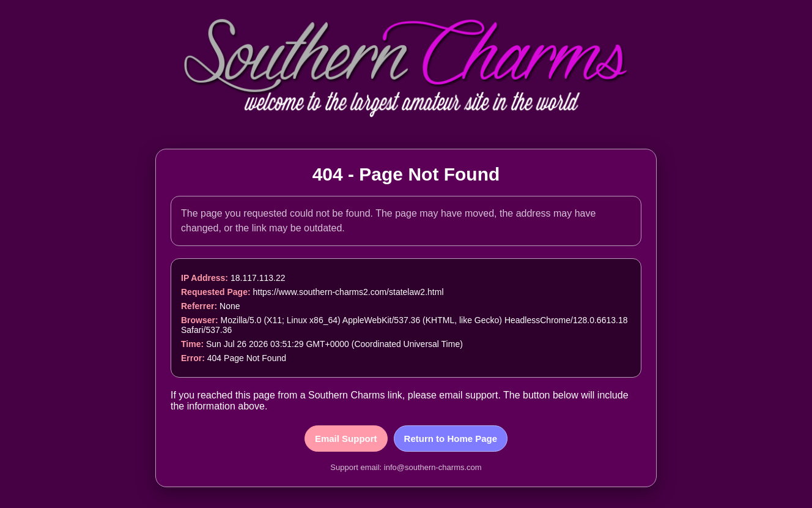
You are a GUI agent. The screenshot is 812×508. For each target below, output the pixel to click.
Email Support (346, 439)
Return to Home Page (451, 439)
